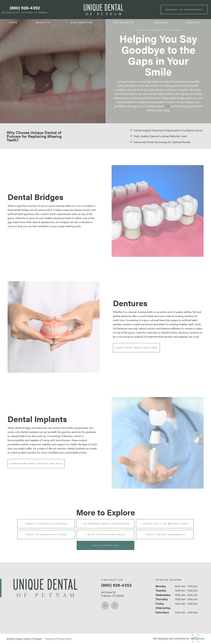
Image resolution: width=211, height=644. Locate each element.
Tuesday (161, 590)
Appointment (184, 10)
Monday (161, 586)
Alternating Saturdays (163, 610)
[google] (105, 605)
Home (13, 23)
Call (167, 106)
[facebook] (115, 605)
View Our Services (106, 545)
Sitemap (50, 639)
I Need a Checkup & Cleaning (46, 524)
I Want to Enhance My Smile (46, 535)
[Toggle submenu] (52, 23)
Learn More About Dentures (136, 348)
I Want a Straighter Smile (105, 535)
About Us (44, 23)
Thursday (162, 599)
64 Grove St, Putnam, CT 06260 (25, 13)
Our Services (83, 23)
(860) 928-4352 (25, 8)
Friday (160, 604)
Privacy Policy (64, 639)
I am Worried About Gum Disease (105, 524)
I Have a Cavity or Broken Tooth (165, 524)
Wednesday (163, 595)
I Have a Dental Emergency (165, 535)
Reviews (161, 23)
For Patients (125, 23)
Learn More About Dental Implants (36, 464)
